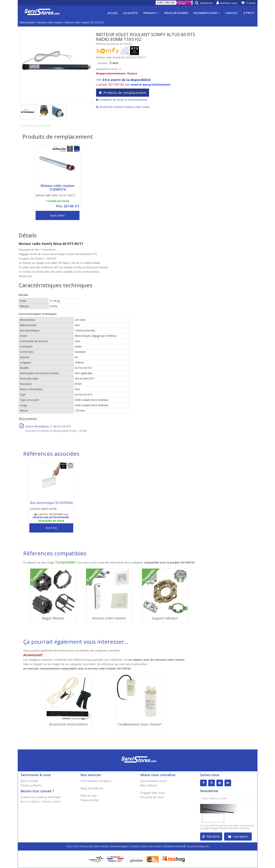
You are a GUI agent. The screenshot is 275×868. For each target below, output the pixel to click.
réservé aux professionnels (150, 85)
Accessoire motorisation (68, 724)
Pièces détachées (176, 13)
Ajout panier (57, 215)
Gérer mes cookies (152, 846)
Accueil (113, 13)
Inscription (238, 837)
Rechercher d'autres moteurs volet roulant (123, 107)
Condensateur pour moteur (140, 724)
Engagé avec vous (153, 793)
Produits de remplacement (123, 93)
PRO (249, 13)
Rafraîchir (211, 837)
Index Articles (101, 846)
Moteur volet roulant (50, 22)
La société (131, 13)
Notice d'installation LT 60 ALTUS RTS (45, 426)
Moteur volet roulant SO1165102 (84, 22)
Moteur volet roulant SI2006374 (58, 187)
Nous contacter (31, 785)
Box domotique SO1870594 (51, 503)
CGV (68, 846)
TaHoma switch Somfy (43, 509)
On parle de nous (152, 797)
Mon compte (29, 781)
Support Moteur (165, 618)
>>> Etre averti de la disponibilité (123, 80)
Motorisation (27, 22)
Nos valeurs (149, 785)
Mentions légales (120, 846)
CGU (75, 846)
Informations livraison (96, 781)
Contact (232, 13)
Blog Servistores (92, 788)
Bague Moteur (53, 618)
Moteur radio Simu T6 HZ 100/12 (55, 195)
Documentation (207, 13)
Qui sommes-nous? (154, 781)
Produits (151, 13)
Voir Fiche (51, 528)
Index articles (90, 800)
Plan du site (88, 796)
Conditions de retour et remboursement (122, 100)
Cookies (135, 846)
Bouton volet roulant (109, 618)
